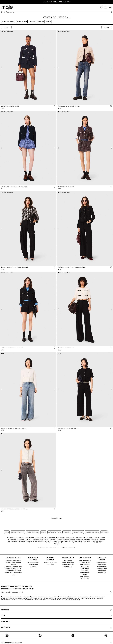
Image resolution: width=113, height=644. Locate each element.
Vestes (49, 22)
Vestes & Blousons (8, 22)
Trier (6, 27)
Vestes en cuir (22, 22)
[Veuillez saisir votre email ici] (56, 592)
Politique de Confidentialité (47, 598)
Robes (7, 532)
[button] (101, 7)
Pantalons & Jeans (92, 532)
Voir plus (57, 544)
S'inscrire (110, 592)
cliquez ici (68, 567)
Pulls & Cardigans (18, 532)
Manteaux (67, 532)
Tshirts (43, 532)
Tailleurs (32, 22)
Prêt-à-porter (43, 548)
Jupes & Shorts (78, 532)
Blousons (41, 22)
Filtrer (107, 27)
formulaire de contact (73, 600)
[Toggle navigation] (110, 7)
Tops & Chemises (33, 532)
